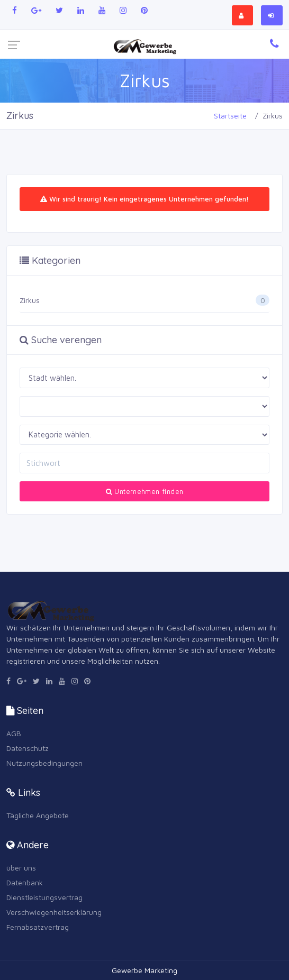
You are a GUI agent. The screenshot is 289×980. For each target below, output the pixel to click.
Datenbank (25, 882)
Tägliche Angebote (38, 815)
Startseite (230, 116)
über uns (21, 868)
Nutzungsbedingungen (44, 763)
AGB (14, 733)
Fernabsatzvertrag (38, 927)
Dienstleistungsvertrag (44, 897)
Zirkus (30, 300)
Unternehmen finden (145, 491)
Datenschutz (28, 748)
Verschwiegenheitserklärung (54, 912)
